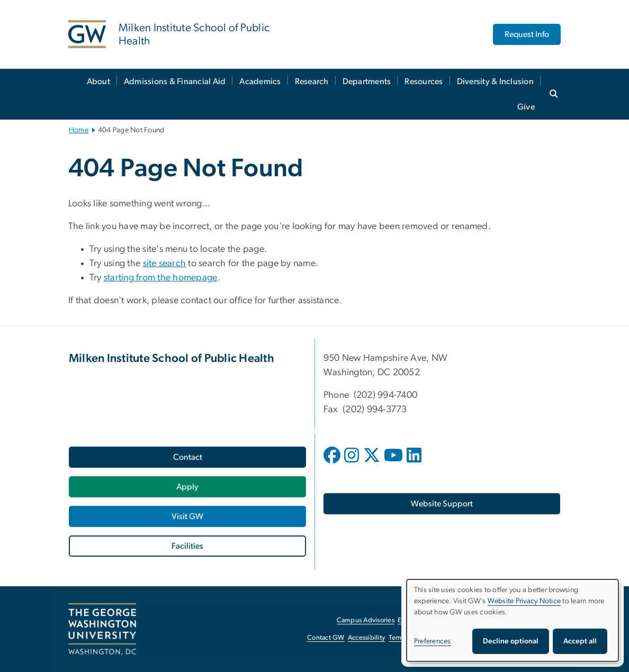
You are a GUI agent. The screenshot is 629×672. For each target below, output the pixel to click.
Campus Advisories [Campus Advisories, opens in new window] (366, 620)
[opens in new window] (333, 463)
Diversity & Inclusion (495, 81)
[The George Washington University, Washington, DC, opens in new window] (102, 629)
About (98, 81)
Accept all (580, 641)
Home (79, 130)
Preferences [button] (433, 641)
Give (526, 107)
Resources (424, 81)
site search (165, 264)
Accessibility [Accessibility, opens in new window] (366, 638)
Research (312, 81)
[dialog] (513, 620)
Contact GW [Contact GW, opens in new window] (326, 638)
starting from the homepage (161, 278)
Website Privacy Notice (524, 601)
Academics (260, 81)
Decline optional (511, 641)
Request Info (527, 34)
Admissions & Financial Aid (175, 81)
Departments (367, 81)
